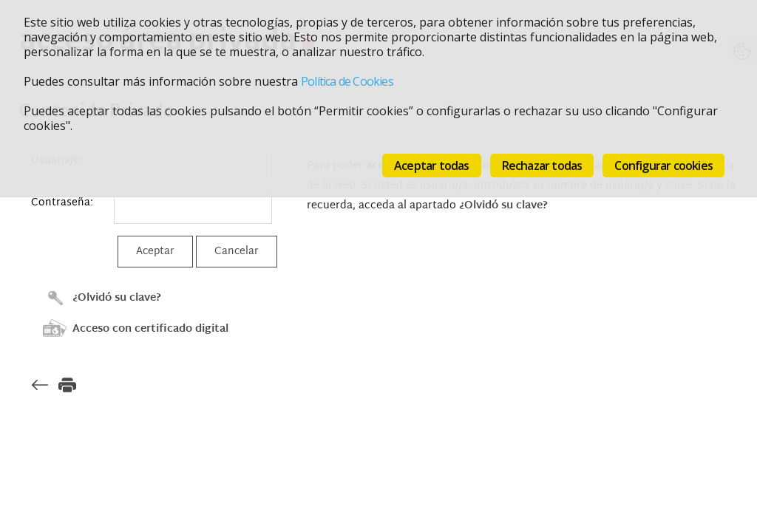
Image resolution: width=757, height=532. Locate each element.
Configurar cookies (663, 166)
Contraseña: (62, 203)
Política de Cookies (347, 81)
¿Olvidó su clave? (117, 298)
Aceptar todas (432, 166)
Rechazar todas (542, 166)
